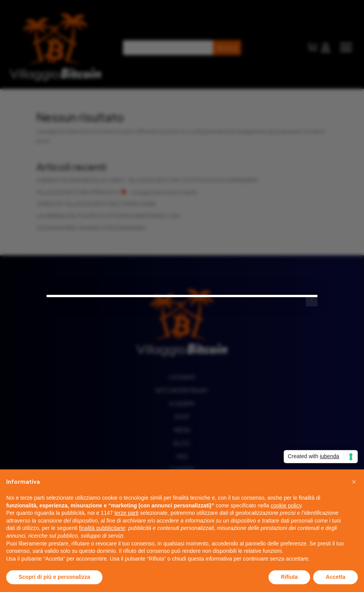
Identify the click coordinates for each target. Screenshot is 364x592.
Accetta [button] (335, 577)
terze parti (127, 513)
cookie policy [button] (286, 505)
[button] (354, 482)
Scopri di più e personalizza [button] (54, 577)
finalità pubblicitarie (102, 528)
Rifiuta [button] (289, 577)
